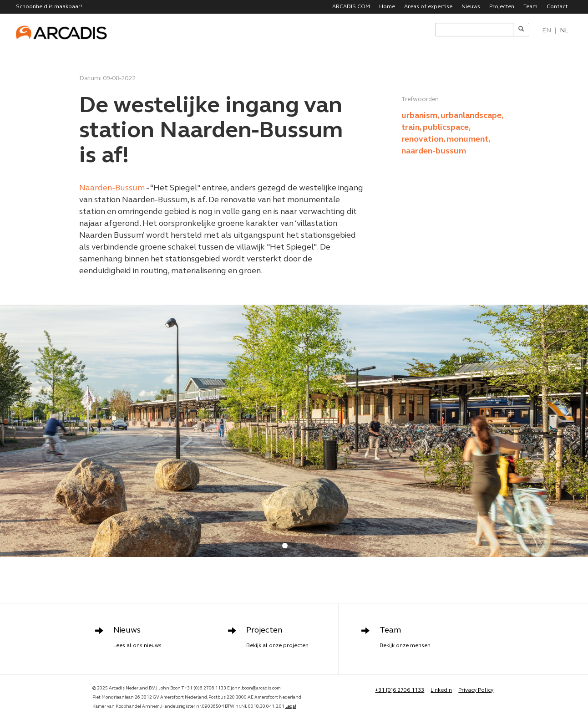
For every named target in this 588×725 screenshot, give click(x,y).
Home (387, 7)
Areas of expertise (428, 7)
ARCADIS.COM (351, 7)
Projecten (502, 7)
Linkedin (441, 690)
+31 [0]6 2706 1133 (400, 690)
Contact (557, 7)
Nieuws (471, 7)
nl (564, 31)
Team (530, 7)
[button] (285, 546)
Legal (291, 707)
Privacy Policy (476, 690)
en (547, 31)
